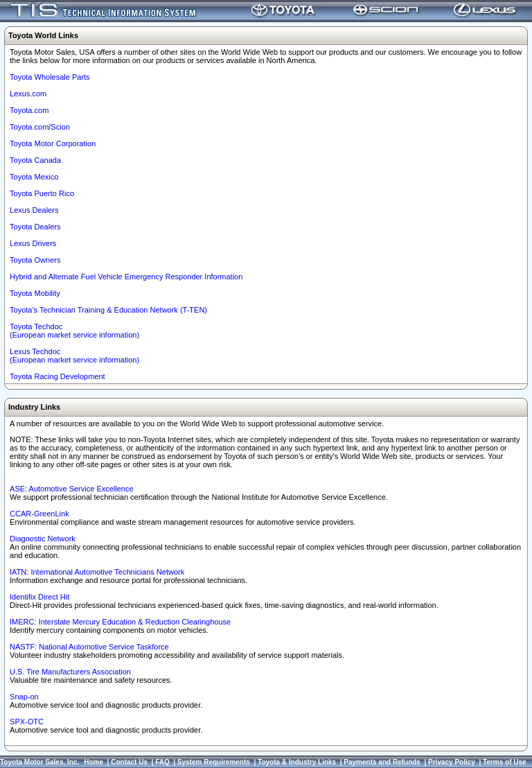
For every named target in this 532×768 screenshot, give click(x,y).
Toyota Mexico (34, 177)
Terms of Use (505, 762)
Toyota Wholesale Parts (50, 77)
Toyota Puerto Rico (42, 193)
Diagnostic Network (43, 539)
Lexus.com (28, 94)
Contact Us (129, 762)
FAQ (162, 762)
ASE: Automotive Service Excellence (72, 489)
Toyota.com (29, 110)
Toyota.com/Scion (40, 127)
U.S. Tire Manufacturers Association (70, 672)
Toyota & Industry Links (297, 762)
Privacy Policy (452, 762)
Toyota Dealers (35, 227)
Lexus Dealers (34, 210)
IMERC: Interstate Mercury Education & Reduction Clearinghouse (120, 622)
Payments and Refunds (382, 762)
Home (94, 762)
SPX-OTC (27, 722)
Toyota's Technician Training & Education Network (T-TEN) (108, 310)
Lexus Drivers (33, 243)
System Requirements (214, 762)
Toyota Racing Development (57, 376)
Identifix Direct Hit (39, 597)
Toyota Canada (35, 160)
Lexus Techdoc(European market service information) (74, 356)
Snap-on (24, 697)
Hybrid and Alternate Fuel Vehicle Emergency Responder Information (126, 277)
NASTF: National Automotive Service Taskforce (89, 647)
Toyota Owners (35, 260)
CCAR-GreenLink (39, 514)
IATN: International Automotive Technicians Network (97, 572)
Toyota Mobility (35, 293)
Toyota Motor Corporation (53, 143)
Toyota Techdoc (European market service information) (74, 331)
